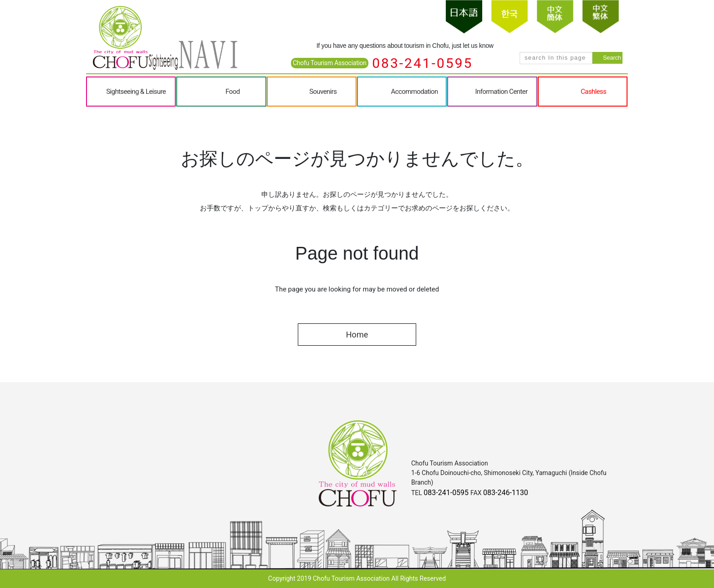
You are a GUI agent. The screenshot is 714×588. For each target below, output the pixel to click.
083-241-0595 (422, 63)
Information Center (502, 92)
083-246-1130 (506, 493)
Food (232, 92)
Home (357, 335)
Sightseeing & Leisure (136, 92)
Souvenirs (323, 92)
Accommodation (415, 92)
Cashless (593, 92)
